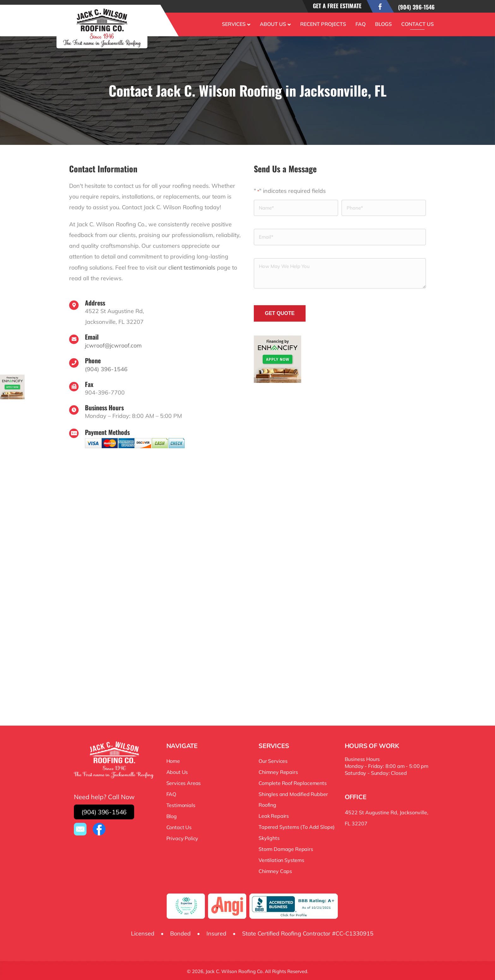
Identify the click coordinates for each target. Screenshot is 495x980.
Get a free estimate (337, 6)
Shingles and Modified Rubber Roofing (293, 799)
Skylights (269, 837)
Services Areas (184, 782)
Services (234, 24)
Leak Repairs (274, 815)
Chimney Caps (275, 870)
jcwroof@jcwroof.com (113, 345)
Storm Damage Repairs (286, 848)
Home (173, 760)
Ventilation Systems (281, 859)
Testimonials (181, 804)
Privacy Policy (182, 837)
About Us (273, 24)
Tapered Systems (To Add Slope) (297, 826)
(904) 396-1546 (416, 7)
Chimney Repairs (278, 771)
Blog (172, 815)
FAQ (361, 24)
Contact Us (417, 24)
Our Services (273, 760)
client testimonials (192, 267)
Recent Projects (323, 24)
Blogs (383, 24)
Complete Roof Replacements (293, 782)
